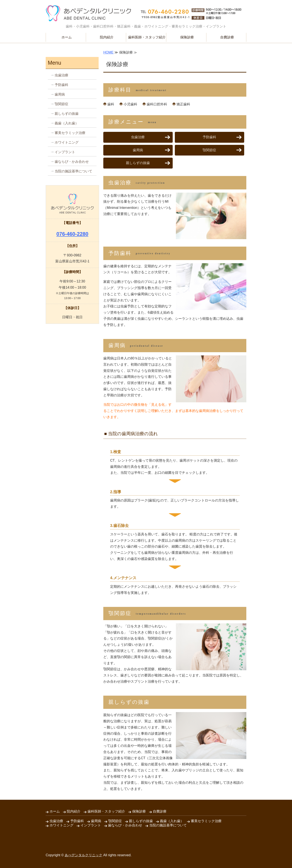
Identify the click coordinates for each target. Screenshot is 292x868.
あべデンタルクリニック (83, 855)
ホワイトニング (67, 142)
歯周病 (138, 150)
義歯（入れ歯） (67, 123)
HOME (108, 52)
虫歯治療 (138, 137)
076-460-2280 (72, 234)
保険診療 (187, 37)
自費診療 (227, 37)
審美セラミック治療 (70, 133)
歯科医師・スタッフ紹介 (147, 37)
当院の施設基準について (73, 171)
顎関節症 (209, 150)
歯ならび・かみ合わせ (72, 162)
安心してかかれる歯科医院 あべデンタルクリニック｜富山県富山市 (88, 13)
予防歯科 (209, 137)
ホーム (67, 37)
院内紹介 (107, 37)
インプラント (65, 152)
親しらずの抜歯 (138, 163)
